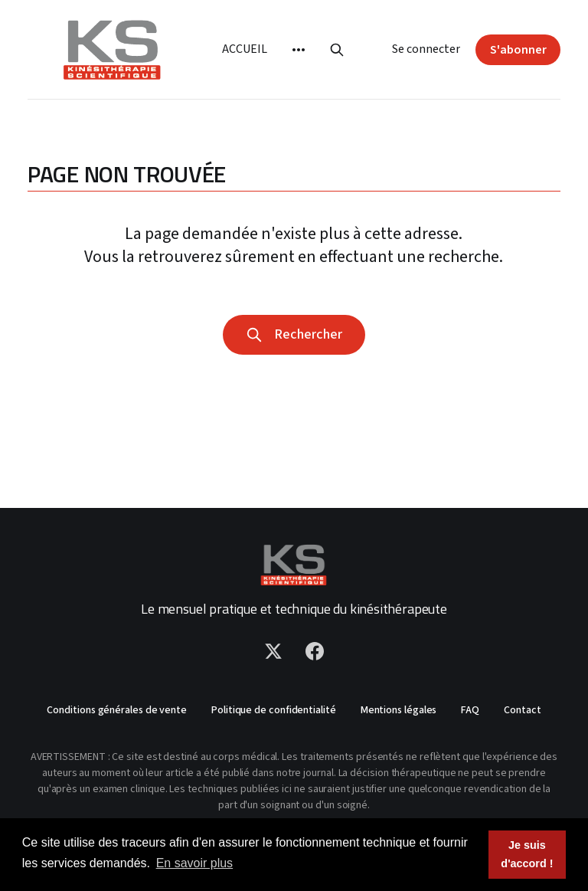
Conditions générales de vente (117, 710)
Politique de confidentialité (274, 710)
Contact (522, 710)
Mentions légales (399, 710)
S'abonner (518, 50)
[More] (299, 50)
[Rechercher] (337, 50)
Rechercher (294, 334)
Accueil (244, 49)
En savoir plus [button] (195, 863)
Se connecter (426, 49)
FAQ (470, 710)
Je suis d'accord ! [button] (527, 854)
